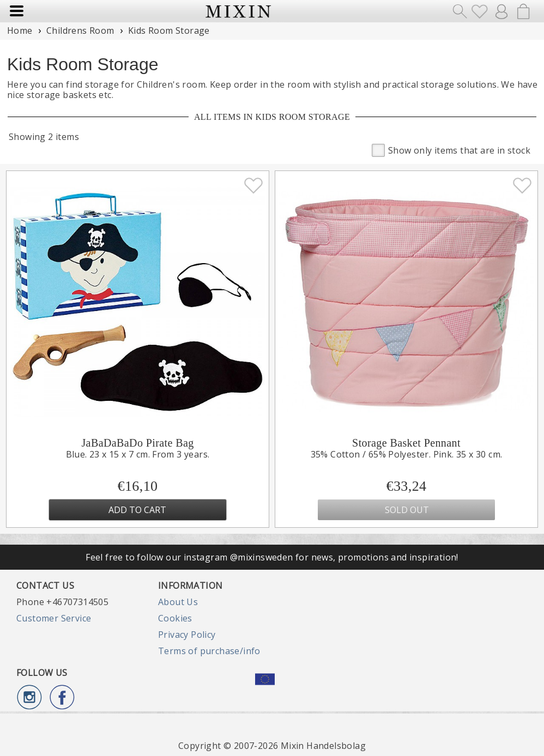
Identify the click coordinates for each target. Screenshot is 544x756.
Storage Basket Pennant (406, 443)
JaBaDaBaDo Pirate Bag (137, 443)
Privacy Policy (187, 635)
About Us (178, 602)
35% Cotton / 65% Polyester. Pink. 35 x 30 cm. (407, 454)
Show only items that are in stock (451, 150)
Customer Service (54, 618)
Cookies (175, 618)
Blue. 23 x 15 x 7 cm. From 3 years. (138, 454)
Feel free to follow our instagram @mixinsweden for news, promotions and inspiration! (272, 557)
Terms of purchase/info (209, 651)
